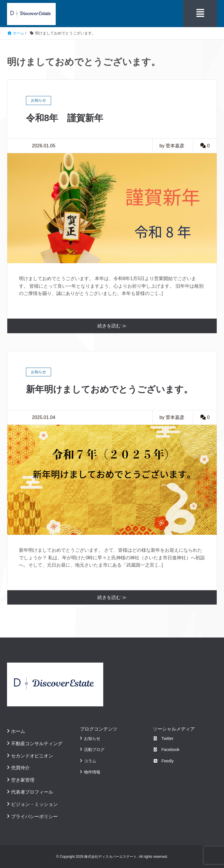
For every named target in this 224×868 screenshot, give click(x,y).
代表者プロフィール (32, 792)
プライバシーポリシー (34, 816)
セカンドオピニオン (32, 756)
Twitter (163, 738)
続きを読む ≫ (112, 325)
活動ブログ (94, 749)
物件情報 (92, 772)
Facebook (166, 749)
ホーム (18, 731)
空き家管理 (23, 780)
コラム (90, 761)
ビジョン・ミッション (34, 804)
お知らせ (92, 738)
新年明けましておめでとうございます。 (112, 389)
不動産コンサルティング (37, 743)
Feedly (163, 761)
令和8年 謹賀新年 (66, 118)
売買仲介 (20, 767)
